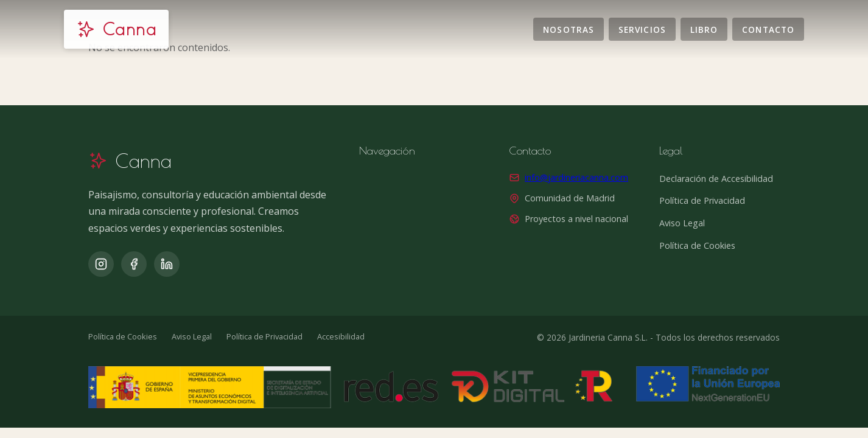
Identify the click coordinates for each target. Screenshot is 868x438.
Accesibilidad (341, 336)
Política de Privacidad (702, 200)
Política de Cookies (697, 245)
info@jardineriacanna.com (576, 177)
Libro (704, 29)
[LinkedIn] (167, 264)
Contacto (768, 29)
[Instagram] (101, 264)
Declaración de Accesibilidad (716, 179)
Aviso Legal (682, 223)
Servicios (642, 29)
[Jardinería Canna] (116, 29)
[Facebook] (134, 264)
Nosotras (569, 29)
